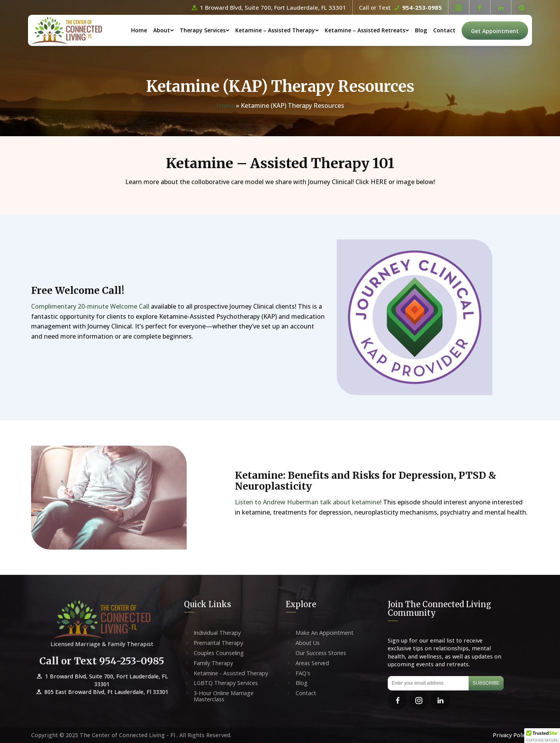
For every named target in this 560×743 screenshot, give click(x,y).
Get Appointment (495, 31)
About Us (308, 643)
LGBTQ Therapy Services (226, 683)
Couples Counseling (219, 653)
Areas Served (312, 663)
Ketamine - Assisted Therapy (231, 673)
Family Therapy (213, 663)
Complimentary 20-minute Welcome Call (91, 306)
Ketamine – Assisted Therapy (275, 30)
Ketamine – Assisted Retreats (365, 30)
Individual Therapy (217, 633)
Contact (444, 30)
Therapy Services (203, 30)
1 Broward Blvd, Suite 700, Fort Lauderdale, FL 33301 (268, 7)
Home (139, 30)
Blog (421, 30)
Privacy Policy (511, 735)
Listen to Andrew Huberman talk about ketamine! (309, 502)
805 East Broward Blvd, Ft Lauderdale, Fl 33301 (102, 692)
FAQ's (303, 673)
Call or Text (400, 7)
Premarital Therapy (218, 643)
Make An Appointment (325, 633)
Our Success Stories (321, 653)
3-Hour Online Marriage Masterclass (224, 696)
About (162, 30)
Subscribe (486, 683)
